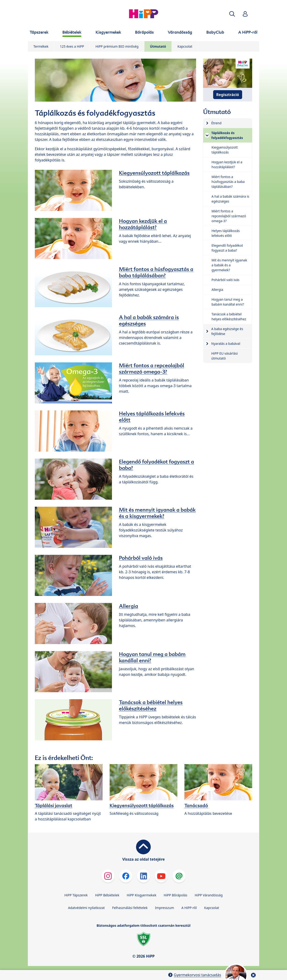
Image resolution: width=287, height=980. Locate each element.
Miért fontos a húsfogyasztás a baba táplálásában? (156, 272)
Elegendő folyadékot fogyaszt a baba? (156, 465)
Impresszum (165, 908)
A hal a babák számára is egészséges (149, 320)
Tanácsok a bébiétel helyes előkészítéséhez (151, 705)
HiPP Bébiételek (107, 895)
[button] (232, 14)
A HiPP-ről (189, 908)
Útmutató (158, 46)
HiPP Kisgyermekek (142, 895)
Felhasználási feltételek (130, 908)
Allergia (129, 606)
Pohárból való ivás (141, 558)
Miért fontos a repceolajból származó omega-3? (152, 369)
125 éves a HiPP (72, 46)
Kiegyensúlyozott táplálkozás (154, 173)
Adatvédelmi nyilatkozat (86, 908)
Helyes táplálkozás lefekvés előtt (152, 417)
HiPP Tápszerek (76, 895)
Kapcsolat (185, 46)
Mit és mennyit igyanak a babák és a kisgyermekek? (157, 513)
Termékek (41, 46)
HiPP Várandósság (209, 895)
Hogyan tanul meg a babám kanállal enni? (152, 657)
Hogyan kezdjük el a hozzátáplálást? (143, 224)
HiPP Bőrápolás (176, 895)
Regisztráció (228, 95)
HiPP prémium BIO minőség (117, 46)
